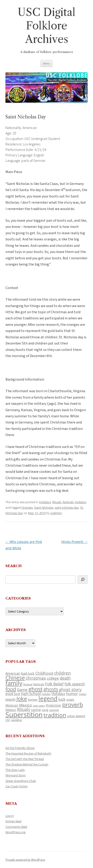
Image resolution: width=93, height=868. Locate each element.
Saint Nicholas (44, 508)
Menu (46, 63)
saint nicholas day (67, 508)
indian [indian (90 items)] (83, 694)
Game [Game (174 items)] (22, 690)
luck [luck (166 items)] (62, 699)
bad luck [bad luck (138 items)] (28, 673)
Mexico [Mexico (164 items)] (26, 705)
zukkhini (56, 513)
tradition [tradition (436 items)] (55, 715)
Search (14, 566)
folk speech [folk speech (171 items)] (75, 684)
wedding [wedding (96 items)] (17, 720)
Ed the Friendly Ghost (20, 748)
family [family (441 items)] (14, 683)
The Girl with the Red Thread (25, 759)
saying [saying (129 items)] (36, 710)
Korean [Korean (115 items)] (33, 700)
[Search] (83, 580)
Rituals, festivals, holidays (69, 502)
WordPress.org (15, 832)
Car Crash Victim (17, 786)
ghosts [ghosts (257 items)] (51, 689)
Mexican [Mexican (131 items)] (12, 705)
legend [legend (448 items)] (48, 698)
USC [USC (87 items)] (8, 720)
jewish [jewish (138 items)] (10, 699)
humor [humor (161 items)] (72, 694)
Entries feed (13, 821)
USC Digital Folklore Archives (46, 26)
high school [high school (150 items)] (31, 694)
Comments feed (16, 827)
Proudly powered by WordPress (25, 860)
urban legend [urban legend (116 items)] (76, 716)
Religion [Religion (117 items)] (11, 710)
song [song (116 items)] (45, 710)
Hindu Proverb (74, 542)
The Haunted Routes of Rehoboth (28, 753)
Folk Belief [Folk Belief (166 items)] (54, 684)
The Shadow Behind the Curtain (27, 764)
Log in (10, 816)
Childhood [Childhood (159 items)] (44, 673)
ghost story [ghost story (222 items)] (70, 689)
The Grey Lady (15, 770)
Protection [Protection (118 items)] (54, 705)
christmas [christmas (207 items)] (36, 678)
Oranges (27, 508)
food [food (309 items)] (11, 689)
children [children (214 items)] (62, 673)
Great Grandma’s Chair (21, 781)
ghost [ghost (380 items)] (36, 689)
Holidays (45, 502)
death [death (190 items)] (65, 678)
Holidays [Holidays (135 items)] (58, 694)
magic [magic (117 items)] (70, 700)
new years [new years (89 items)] (39, 706)
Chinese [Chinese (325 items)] (15, 678)
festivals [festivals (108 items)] (39, 684)
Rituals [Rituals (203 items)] (24, 709)
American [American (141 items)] (13, 673)
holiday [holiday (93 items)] (46, 694)
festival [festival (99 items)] (28, 684)
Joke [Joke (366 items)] (22, 699)
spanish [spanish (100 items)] (54, 710)
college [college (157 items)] (53, 678)
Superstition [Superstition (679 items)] (24, 715)
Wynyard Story (16, 775)
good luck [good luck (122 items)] (13, 694)
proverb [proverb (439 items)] (73, 704)
